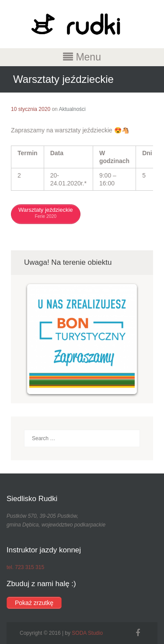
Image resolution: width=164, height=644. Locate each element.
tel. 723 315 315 (25, 567)
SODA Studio (87, 633)
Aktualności (72, 109)
